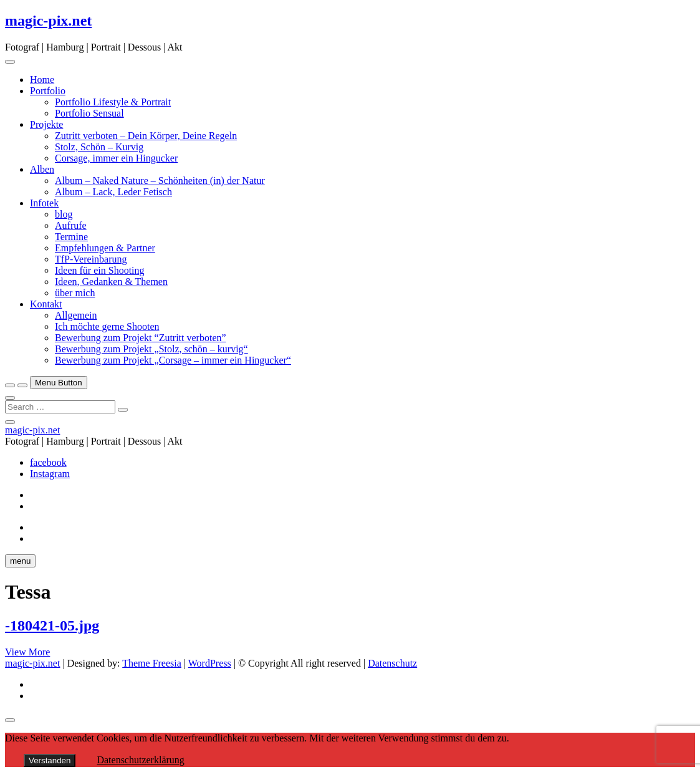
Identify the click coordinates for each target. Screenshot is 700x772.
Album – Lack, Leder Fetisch (113, 192)
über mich (75, 293)
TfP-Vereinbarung (91, 259)
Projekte (46, 124)
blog (64, 214)
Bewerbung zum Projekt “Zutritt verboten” (141, 338)
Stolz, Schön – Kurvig (99, 147)
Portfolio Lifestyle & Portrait (113, 102)
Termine (71, 237)
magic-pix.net (48, 21)
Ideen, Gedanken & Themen (111, 282)
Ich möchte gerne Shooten (107, 326)
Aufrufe (71, 225)
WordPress (210, 663)
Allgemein (76, 315)
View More (27, 652)
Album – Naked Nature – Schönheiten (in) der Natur (160, 181)
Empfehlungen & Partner (105, 248)
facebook (48, 462)
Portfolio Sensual (89, 113)
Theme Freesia (152, 663)
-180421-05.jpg (52, 625)
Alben (42, 169)
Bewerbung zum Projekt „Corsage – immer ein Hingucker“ (173, 360)
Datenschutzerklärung (140, 760)
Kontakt (46, 304)
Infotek (44, 203)
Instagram (50, 474)
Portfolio (48, 91)
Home (42, 80)
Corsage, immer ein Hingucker (116, 158)
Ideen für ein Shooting (100, 270)
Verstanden (50, 760)
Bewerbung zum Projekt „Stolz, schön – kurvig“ (151, 349)
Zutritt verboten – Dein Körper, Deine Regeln (146, 136)
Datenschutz (392, 663)
